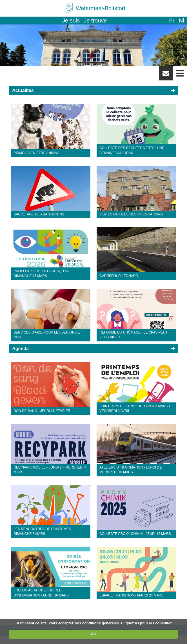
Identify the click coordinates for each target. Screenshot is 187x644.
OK (93, 634)
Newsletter (166, 75)
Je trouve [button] (95, 21)
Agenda (20, 349)
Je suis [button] (71, 21)
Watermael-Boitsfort (101, 8)
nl (182, 21)
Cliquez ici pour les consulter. (147, 623)
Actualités (23, 90)
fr (172, 21)
